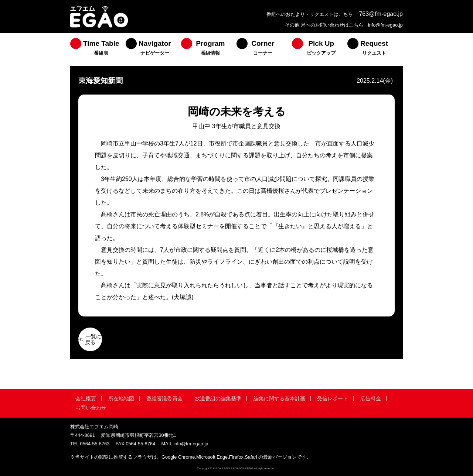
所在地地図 (121, 398)
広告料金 (371, 398)
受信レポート (333, 398)
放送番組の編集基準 (218, 398)
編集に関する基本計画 (279, 398)
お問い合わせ (91, 408)
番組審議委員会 (164, 398)
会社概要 (86, 398)
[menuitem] (98, 49)
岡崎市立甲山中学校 (127, 143)
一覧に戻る (93, 339)
